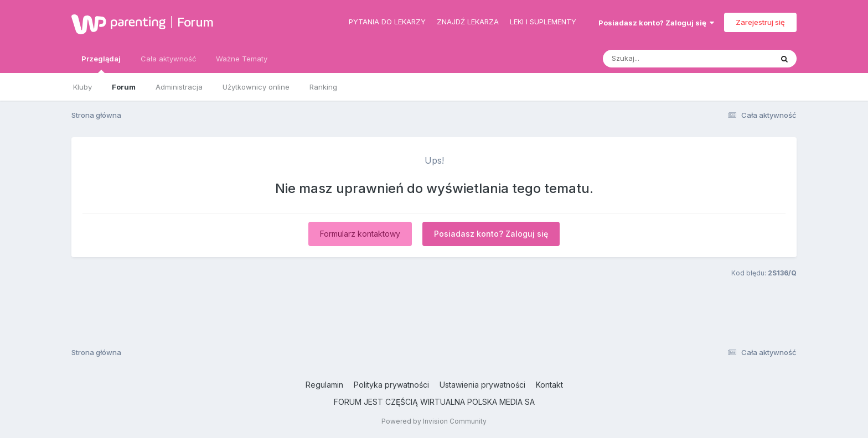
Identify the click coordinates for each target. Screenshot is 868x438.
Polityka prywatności (391, 385)
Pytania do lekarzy (387, 22)
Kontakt (549, 385)
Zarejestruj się (760, 22)
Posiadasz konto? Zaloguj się (656, 23)
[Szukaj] (660, 59)
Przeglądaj (101, 64)
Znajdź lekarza (468, 22)
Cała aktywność (168, 59)
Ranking (323, 87)
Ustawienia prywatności (482, 385)
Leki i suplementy (543, 22)
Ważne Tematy (242, 59)
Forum (195, 22)
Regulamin (324, 385)
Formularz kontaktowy (360, 234)
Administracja (179, 87)
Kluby (82, 87)
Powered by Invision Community (434, 421)
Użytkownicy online (256, 87)
